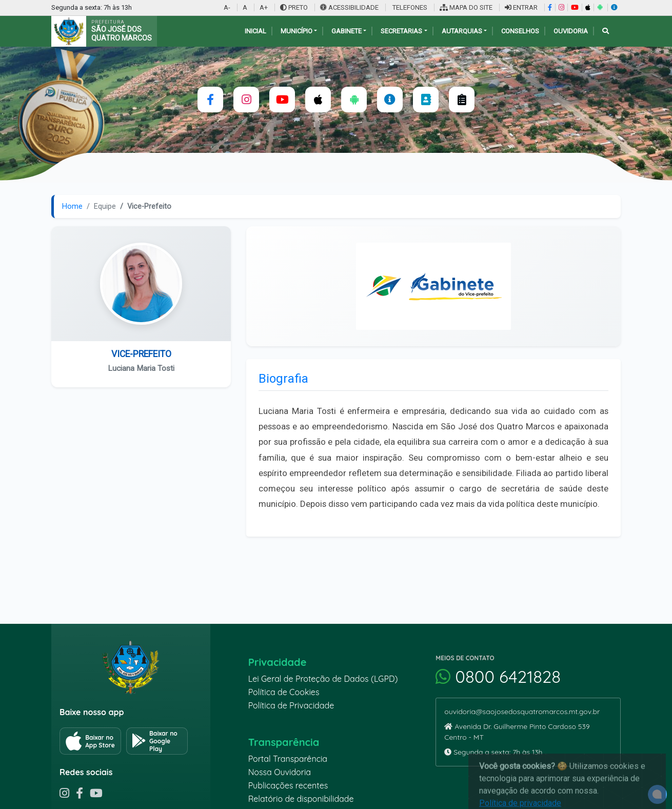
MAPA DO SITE (466, 7)
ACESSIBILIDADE (350, 7)
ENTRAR (521, 7)
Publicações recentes (288, 785)
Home (72, 206)
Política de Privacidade (291, 705)
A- (227, 7)
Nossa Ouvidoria (280, 772)
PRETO (294, 7)
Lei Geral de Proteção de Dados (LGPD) (323, 679)
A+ (264, 7)
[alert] (657, 794)
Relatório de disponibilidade (301, 799)
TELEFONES (409, 7)
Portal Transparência (288, 759)
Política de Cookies (284, 692)
